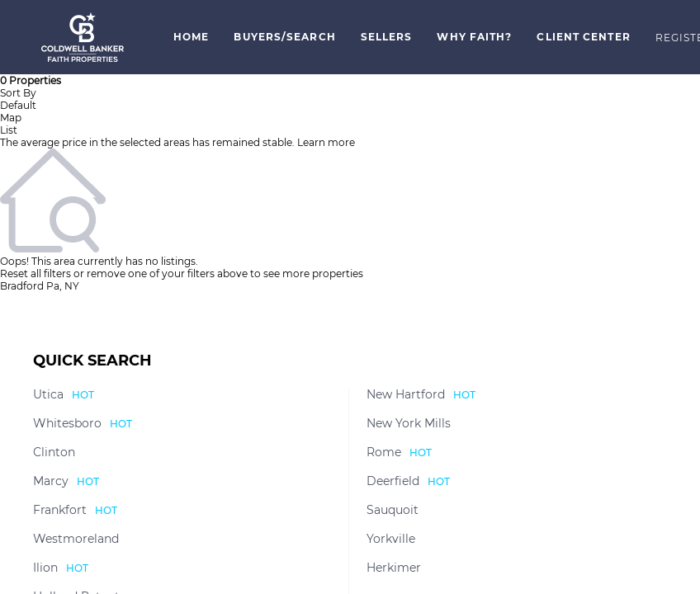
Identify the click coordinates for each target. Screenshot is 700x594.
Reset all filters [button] (35, 273)
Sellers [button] (387, 37)
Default (18, 105)
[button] (83, 37)
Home (191, 37)
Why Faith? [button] (474, 37)
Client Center (583, 37)
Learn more (326, 142)
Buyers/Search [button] (284, 37)
